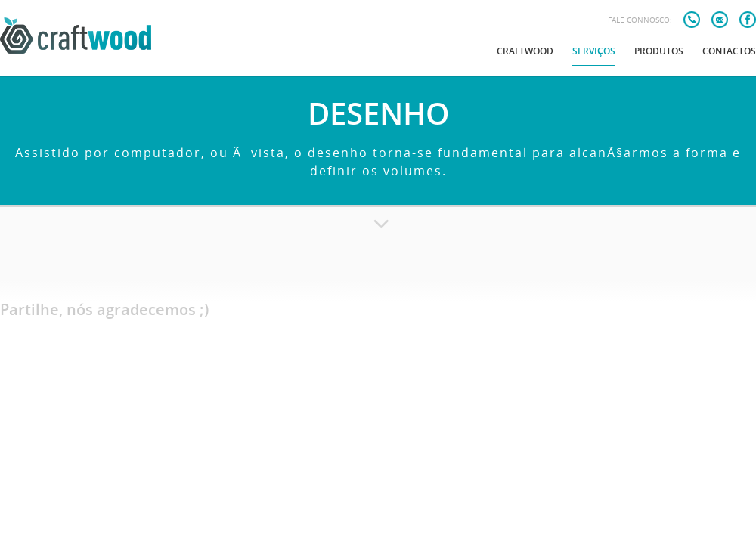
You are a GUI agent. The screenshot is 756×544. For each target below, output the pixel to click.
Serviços (594, 51)
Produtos (659, 51)
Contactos (729, 51)
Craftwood (525, 51)
